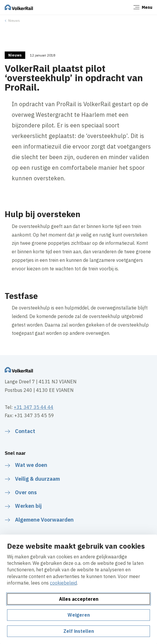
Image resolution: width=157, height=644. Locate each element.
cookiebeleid (63, 583)
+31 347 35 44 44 (34, 407)
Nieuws (14, 20)
